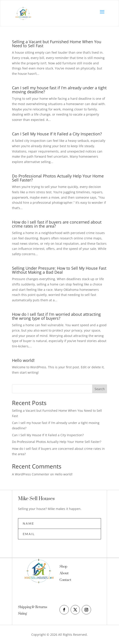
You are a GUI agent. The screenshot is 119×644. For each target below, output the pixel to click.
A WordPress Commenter (31, 474)
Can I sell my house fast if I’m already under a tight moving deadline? (59, 90)
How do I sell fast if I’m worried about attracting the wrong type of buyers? (56, 316)
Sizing (22, 614)
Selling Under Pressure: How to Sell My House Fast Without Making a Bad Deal (59, 270)
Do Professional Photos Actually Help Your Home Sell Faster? (58, 178)
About (64, 573)
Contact (65, 580)
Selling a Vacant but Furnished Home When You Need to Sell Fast (57, 44)
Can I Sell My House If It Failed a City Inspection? (57, 134)
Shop (63, 567)
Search (100, 389)
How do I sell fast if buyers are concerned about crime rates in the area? (57, 224)
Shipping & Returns (33, 607)
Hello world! (23, 360)
